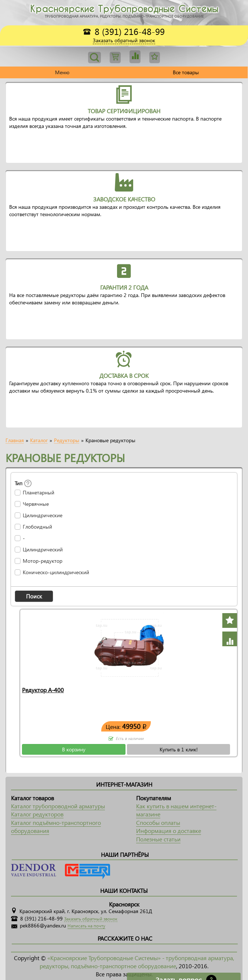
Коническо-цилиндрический (56, 572)
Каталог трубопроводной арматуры (58, 806)
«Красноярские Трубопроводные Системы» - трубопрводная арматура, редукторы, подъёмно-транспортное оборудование (137, 962)
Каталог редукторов (37, 814)
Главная (15, 440)
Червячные (36, 504)
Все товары (186, 72)
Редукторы (67, 440)
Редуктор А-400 (43, 690)
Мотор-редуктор (43, 561)
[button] (34, 596)
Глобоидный (37, 527)
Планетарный (39, 493)
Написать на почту (86, 926)
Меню (62, 72)
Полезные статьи (158, 839)
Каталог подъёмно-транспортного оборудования (56, 827)
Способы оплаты (158, 822)
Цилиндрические (43, 515)
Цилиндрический (43, 550)
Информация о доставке (169, 831)
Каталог (39, 440)
